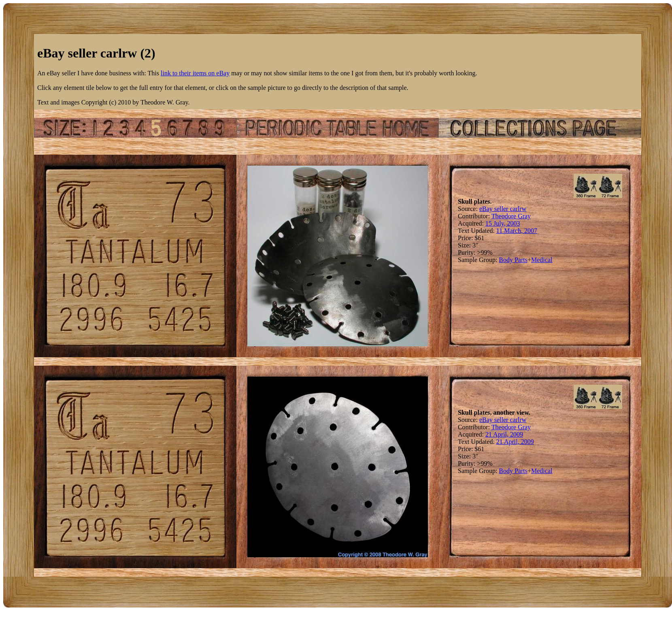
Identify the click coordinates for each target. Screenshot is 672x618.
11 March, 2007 (517, 231)
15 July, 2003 (503, 223)
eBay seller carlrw (503, 209)
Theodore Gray (511, 216)
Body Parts (513, 260)
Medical (542, 260)
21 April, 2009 (504, 434)
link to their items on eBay (195, 73)
